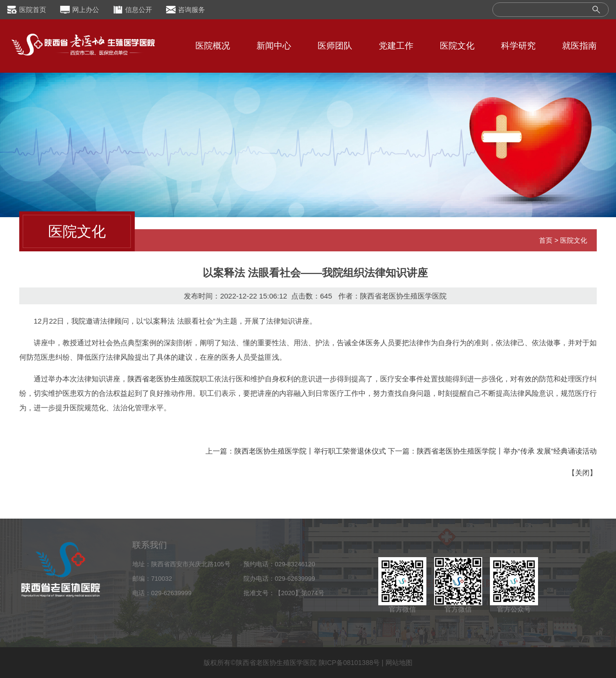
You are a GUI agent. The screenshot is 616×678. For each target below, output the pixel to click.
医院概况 (213, 46)
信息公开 (139, 10)
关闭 (582, 473)
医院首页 (33, 10)
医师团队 (335, 46)
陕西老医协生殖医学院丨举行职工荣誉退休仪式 (310, 451)
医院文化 (457, 46)
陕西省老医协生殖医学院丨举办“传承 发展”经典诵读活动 (507, 451)
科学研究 (518, 46)
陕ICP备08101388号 (349, 663)
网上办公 (86, 10)
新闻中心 (274, 46)
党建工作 (396, 46)
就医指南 (579, 46)
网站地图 (399, 663)
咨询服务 (192, 10)
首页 (546, 240)
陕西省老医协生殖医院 (164, 379)
